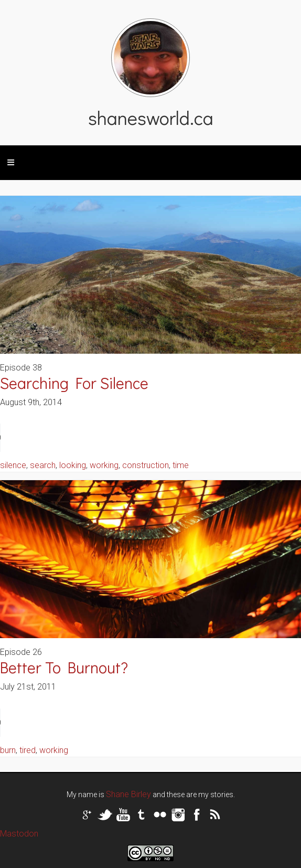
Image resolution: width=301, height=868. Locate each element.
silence (13, 465)
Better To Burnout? (64, 667)
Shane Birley (128, 794)
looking (73, 465)
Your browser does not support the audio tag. (79, 438)
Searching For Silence (74, 383)
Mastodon (19, 834)
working (104, 465)
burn (8, 750)
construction (146, 465)
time (181, 465)
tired (28, 750)
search (43, 465)
